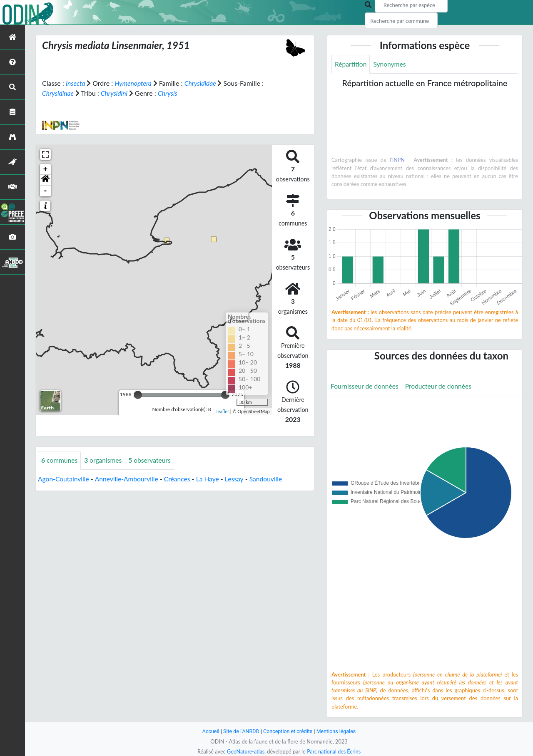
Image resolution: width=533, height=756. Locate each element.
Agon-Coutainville (64, 479)
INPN (398, 160)
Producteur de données (441, 387)
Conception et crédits (288, 731)
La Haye (211, 479)
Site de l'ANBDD (240, 731)
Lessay (239, 479)
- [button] (46, 191)
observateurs (152, 460)
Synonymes (391, 64)
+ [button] (46, 169)
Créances (180, 479)
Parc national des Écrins (334, 751)
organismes (105, 460)
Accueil (209, 731)
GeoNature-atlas (245, 751)
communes (60, 460)
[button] (45, 180)
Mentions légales (337, 731)
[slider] (138, 394)
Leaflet (222, 411)
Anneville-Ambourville (128, 479)
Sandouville (270, 479)
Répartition (351, 64)
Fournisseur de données (365, 387)
